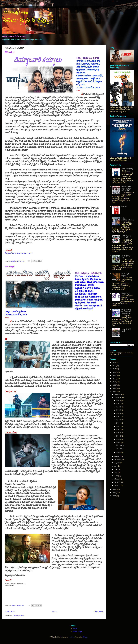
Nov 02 (119, 452)
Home (55, 612)
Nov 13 (119, 426)
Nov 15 (119, 420)
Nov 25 (119, 407)
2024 (114, 369)
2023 (114, 372)
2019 (114, 385)
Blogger (85, 637)
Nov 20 (119, 413)
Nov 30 (119, 400)
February (117, 482)
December (118, 394)
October (117, 456)
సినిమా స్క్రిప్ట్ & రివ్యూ (16, 12)
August (117, 463)
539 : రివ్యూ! (9, 266)
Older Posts (99, 612)
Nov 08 (119, 439)
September (118, 460)
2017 (114, 392)
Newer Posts (10, 612)
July (116, 466)
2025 (114, 366)
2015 (114, 493)
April (116, 476)
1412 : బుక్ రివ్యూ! (127, 169)
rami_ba (72, 637)
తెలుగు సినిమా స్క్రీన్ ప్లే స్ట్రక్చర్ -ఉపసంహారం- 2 (126, 311)
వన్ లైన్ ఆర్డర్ (126, 293)
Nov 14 (119, 423)
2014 (114, 496)
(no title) (124, 206)
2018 (114, 388)
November (118, 398)
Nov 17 (119, 417)
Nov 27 (119, 404)
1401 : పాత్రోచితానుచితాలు (128, 219)
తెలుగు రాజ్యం (77, 631)
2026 (114, 363)
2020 (114, 382)
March (117, 479)
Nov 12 (119, 430)
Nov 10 (119, 433)
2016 (114, 489)
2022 (114, 375)
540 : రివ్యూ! (9, 52)
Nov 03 (119, 442)
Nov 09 (119, 436)
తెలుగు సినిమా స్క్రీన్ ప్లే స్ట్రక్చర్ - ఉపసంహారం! (127, 189)
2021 (114, 379)
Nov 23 (119, 410)
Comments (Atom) (18, 616)
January (117, 485)
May (116, 472)
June (116, 469)
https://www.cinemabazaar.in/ (19, 253)
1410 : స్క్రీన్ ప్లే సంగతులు (126, 237)
